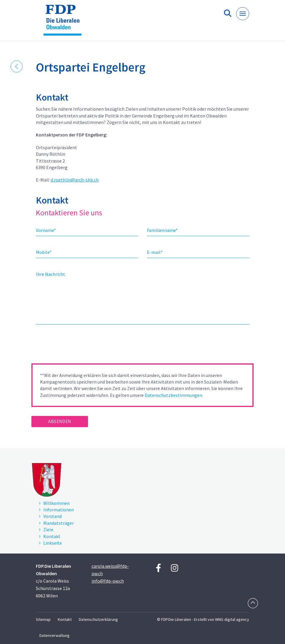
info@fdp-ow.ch (108, 581)
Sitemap (43, 619)
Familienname (162, 230)
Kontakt (65, 619)
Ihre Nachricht (51, 274)
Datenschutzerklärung (98, 619)
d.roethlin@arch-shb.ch (75, 180)
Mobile (44, 252)
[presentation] (76, 346)
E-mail (155, 252)
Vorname (46, 230)
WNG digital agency (232, 619)
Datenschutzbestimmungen (173, 395)
